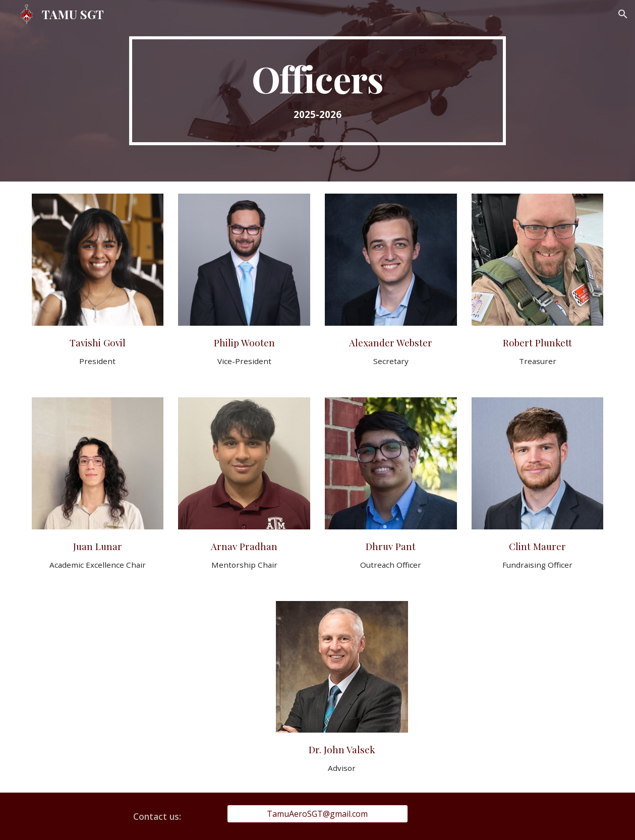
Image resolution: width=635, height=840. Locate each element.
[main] (317, 91)
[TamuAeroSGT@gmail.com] (318, 814)
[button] (623, 14)
